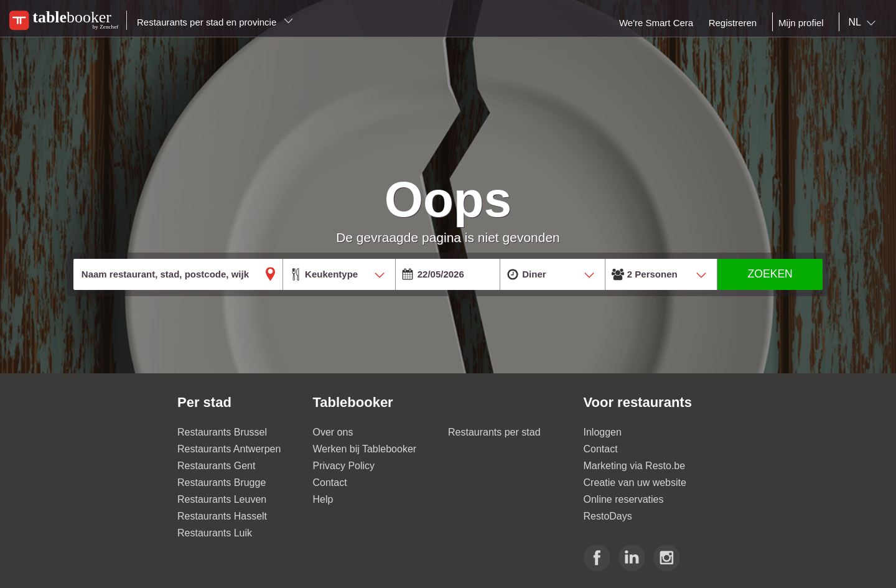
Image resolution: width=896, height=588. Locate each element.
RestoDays (608, 516)
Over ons (333, 432)
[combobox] (865, 22)
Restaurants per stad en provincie (215, 22)
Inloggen (603, 432)
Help (323, 499)
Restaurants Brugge (222, 483)
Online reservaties (624, 499)
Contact (330, 483)
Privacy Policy (344, 466)
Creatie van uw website (635, 483)
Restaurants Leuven (222, 499)
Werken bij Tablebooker (365, 449)
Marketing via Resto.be (635, 466)
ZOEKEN (770, 274)
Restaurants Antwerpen (229, 449)
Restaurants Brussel (222, 432)
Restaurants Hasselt (222, 516)
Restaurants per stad (494, 432)
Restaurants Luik (215, 533)
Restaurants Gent (216, 466)
